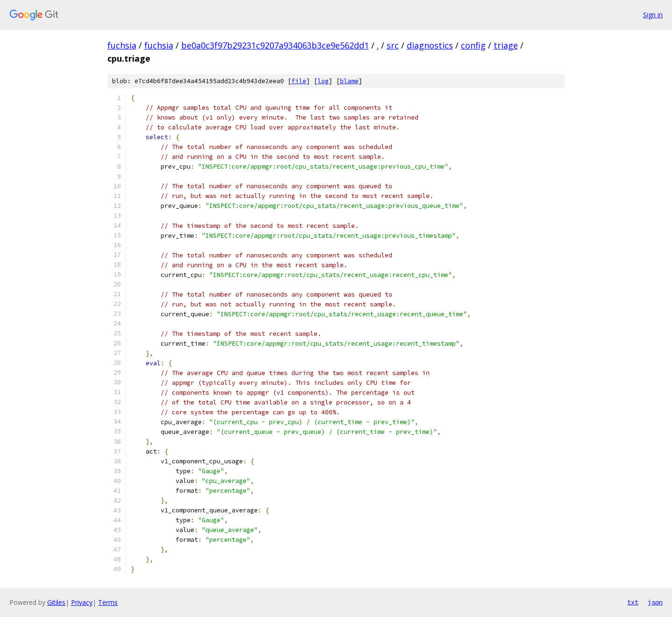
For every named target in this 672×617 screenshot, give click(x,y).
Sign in (653, 15)
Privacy (82, 602)
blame (349, 81)
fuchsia (122, 45)
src (393, 45)
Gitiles (56, 602)
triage (506, 45)
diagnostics (430, 45)
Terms (108, 602)
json (655, 602)
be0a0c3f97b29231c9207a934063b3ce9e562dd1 (275, 45)
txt (633, 602)
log (323, 81)
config (473, 45)
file (299, 81)
